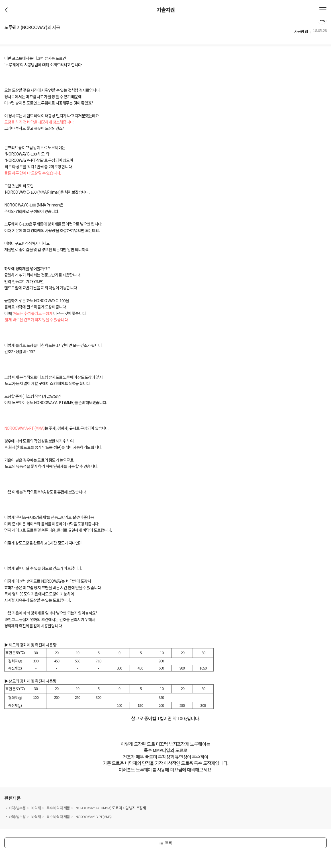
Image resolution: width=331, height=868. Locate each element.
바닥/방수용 (17, 808)
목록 (166, 843)
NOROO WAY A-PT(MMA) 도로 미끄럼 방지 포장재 (111, 808)
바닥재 (36, 808)
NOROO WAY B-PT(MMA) (94, 817)
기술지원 (166, 10)
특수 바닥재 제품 (58, 808)
